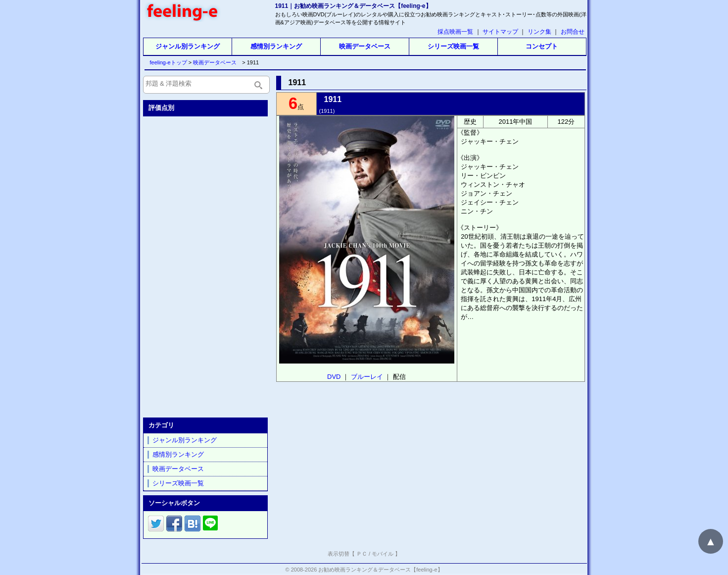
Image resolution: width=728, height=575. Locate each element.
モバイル (383, 554)
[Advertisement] (206, 265)
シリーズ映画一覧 (453, 46)
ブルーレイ (367, 377)
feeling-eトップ (167, 62)
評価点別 (161, 108)
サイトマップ (500, 32)
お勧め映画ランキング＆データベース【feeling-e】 (380, 570)
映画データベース (365, 46)
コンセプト (542, 46)
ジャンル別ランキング (188, 46)
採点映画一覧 (455, 32)
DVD (334, 377)
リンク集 (539, 32)
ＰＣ (362, 554)
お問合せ (573, 32)
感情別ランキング (276, 46)
